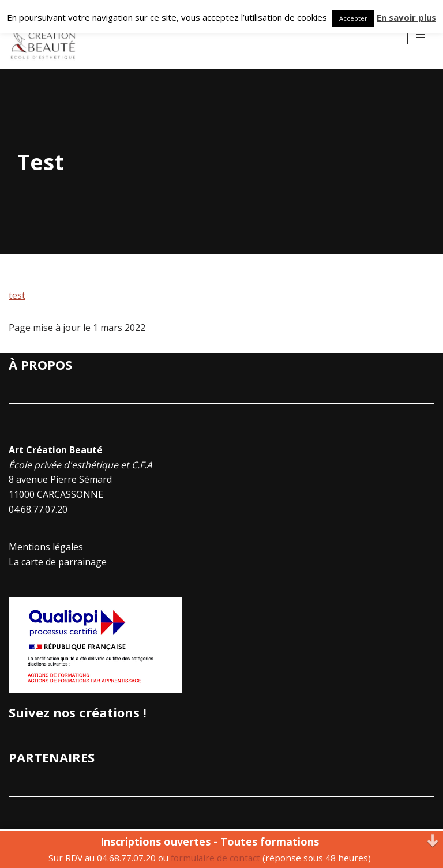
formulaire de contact (215, 858)
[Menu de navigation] (421, 35)
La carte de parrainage (58, 562)
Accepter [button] (353, 18)
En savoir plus (406, 17)
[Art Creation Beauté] (43, 35)
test (17, 295)
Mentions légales (46, 547)
